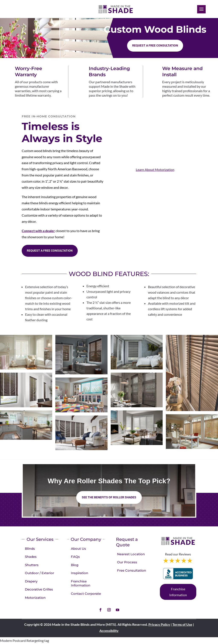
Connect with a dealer (38, 231)
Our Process (127, 562)
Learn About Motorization (155, 170)
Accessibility (109, 631)
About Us (78, 549)
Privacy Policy (159, 624)
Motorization (35, 598)
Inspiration (80, 573)
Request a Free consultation (155, 45)
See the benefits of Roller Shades (109, 497)
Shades (31, 557)
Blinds (30, 549)
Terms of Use (182, 624)
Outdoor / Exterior (39, 573)
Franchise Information (81, 583)
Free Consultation (132, 570)
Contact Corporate (86, 594)
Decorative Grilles (39, 589)
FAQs (75, 557)
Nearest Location (131, 554)
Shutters (32, 565)
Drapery (31, 581)
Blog (75, 565)
